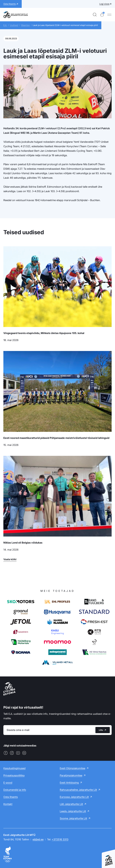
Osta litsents (11, 797)
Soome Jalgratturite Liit (73, 818)
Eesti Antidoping (69, 783)
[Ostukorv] (102, 15)
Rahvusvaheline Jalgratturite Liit (78, 790)
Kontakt (8, 804)
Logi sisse (104, 4)
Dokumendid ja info (15, 790)
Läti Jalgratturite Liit (71, 804)
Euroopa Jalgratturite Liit (74, 797)
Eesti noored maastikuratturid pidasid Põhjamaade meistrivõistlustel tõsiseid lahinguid (56, 438)
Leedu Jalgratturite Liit (73, 811)
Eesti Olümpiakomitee (73, 768)
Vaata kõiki (10, 559)
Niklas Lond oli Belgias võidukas (23, 543)
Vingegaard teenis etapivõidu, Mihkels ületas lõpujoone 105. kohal (44, 333)
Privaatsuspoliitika (14, 775)
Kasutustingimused (14, 768)
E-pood (8, 783)
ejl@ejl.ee (38, 839)
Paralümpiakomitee (71, 775)
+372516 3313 (60, 839)
